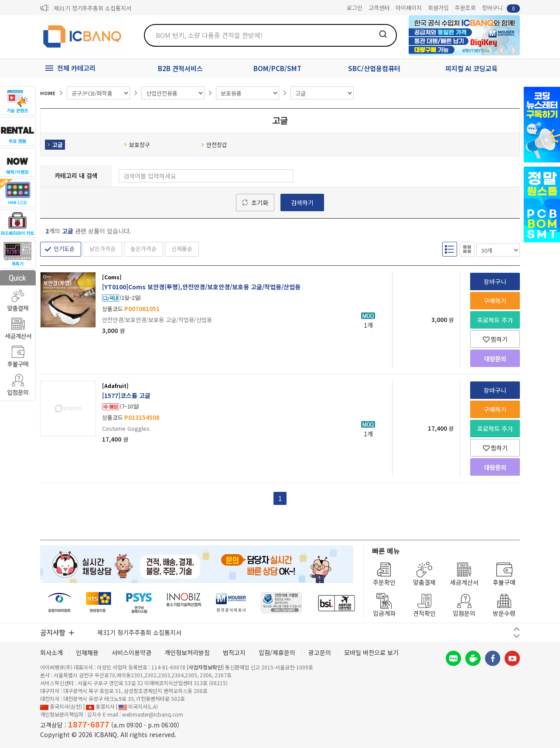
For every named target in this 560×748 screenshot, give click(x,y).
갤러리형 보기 (467, 249)
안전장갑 (214, 145)
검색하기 (302, 202)
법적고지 (234, 652)
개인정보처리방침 (187, 652)
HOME (48, 93)
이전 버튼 (517, 629)
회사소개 (51, 652)
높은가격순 (143, 249)
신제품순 (182, 249)
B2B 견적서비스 (180, 68)
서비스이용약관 (131, 652)
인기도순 (64, 249)
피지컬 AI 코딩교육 (471, 68)
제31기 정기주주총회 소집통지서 (92, 8)
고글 (55, 145)
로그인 (355, 8)
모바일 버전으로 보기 (371, 652)
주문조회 (465, 8)
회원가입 (438, 8)
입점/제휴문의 (277, 652)
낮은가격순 (102, 249)
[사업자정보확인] (205, 667)
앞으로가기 (513, 50)
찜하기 (495, 339)
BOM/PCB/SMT (277, 68)
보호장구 (137, 145)
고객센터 (379, 8)
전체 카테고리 (76, 68)
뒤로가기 (502, 50)
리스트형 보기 (450, 249)
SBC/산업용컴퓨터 (374, 68)
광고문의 (320, 652)
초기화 (260, 202)
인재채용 (87, 652)
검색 (383, 34)
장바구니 (501, 8)
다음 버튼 (517, 636)
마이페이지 (409, 8)
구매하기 (495, 301)
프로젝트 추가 (495, 320)
